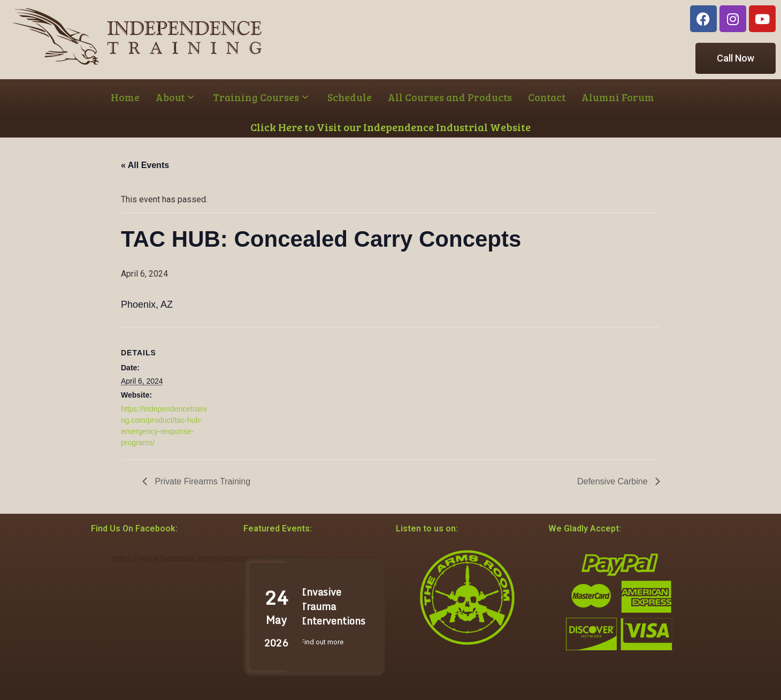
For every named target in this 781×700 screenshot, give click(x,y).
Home (125, 97)
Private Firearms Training (201, 481)
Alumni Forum (618, 97)
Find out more (322, 642)
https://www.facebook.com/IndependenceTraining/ (208, 558)
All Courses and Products (450, 97)
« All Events (145, 165)
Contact (547, 97)
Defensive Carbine (614, 481)
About (175, 97)
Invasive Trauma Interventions (333, 606)
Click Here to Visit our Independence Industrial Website (391, 127)
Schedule (350, 97)
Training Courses (261, 97)
